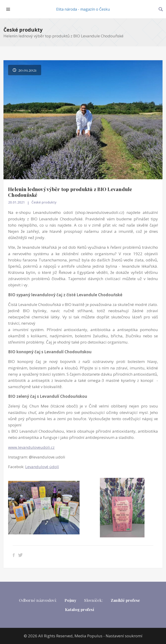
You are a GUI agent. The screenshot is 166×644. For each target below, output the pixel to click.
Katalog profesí (80, 609)
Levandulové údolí (42, 467)
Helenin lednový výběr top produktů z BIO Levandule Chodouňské (70, 192)
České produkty (23, 30)
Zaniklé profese (125, 600)
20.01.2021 (16, 202)
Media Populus (88, 636)
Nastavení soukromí (124, 636)
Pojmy (70, 600)
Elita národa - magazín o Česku (83, 9)
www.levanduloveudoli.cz (31, 447)
